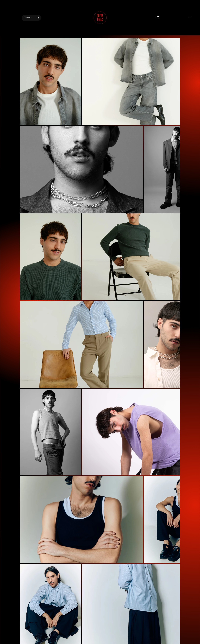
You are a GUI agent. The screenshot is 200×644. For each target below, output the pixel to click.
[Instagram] (157, 17)
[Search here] (28, 18)
